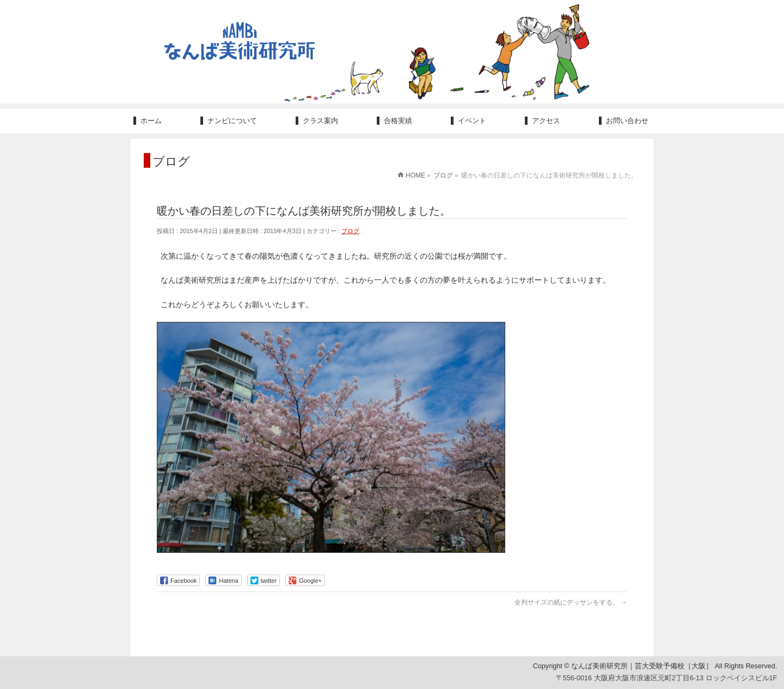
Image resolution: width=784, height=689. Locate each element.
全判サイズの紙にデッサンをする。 (571, 602)
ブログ (350, 231)
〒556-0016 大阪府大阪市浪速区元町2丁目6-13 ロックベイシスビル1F (667, 678)
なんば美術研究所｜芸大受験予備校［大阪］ (642, 667)
